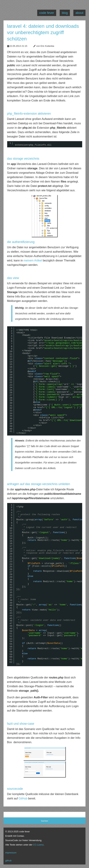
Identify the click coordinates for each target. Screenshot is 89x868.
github (8, 861)
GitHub (23, 798)
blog (65, 13)
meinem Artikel (33, 260)
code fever (47, 13)
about (79, 13)
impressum (11, 853)
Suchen (44, 821)
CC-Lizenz (38, 845)
